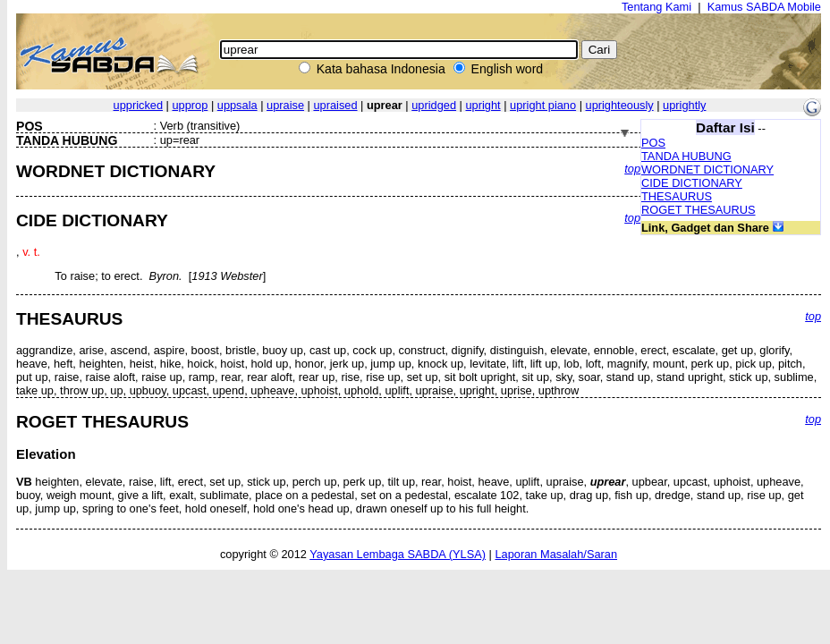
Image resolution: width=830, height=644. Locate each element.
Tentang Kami (656, 7)
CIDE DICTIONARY (692, 183)
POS (653, 143)
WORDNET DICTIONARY (707, 169)
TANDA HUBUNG (686, 156)
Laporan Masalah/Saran (556, 554)
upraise (285, 105)
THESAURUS (677, 196)
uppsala (237, 105)
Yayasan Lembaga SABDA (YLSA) (398, 554)
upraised (335, 105)
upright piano (543, 105)
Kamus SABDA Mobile (764, 7)
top (632, 169)
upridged (434, 105)
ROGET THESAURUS (699, 210)
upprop (190, 105)
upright (483, 105)
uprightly (684, 105)
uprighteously (620, 105)
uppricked (139, 105)
